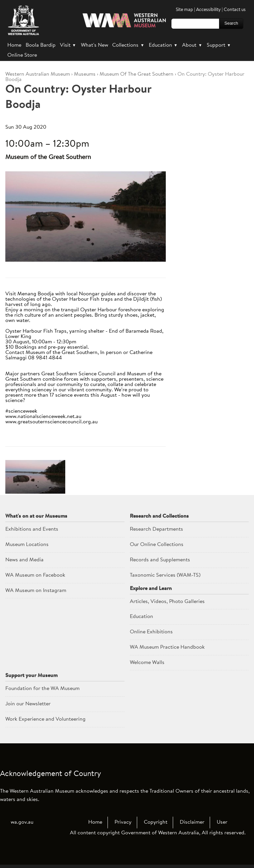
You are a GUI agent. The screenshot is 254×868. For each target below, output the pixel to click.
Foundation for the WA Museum (42, 689)
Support (219, 45)
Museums (85, 74)
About (192, 45)
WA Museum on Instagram (36, 591)
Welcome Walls (147, 663)
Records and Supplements (160, 560)
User (222, 822)
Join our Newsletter (28, 704)
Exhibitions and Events (32, 529)
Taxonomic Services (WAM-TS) (165, 575)
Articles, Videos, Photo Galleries (167, 602)
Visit (68, 45)
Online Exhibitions (151, 632)
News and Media (24, 560)
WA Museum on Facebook (35, 575)
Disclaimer (192, 822)
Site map (184, 10)
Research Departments (156, 529)
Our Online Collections (157, 545)
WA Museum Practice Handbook (167, 647)
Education (163, 45)
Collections (128, 45)
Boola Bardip (41, 45)
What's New (95, 45)
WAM (38, 74)
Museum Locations (27, 545)
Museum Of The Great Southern (136, 74)
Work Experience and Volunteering (45, 719)
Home (14, 45)
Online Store (22, 55)
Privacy (123, 822)
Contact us (235, 10)
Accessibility (208, 10)
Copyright (156, 822)
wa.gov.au (22, 822)
